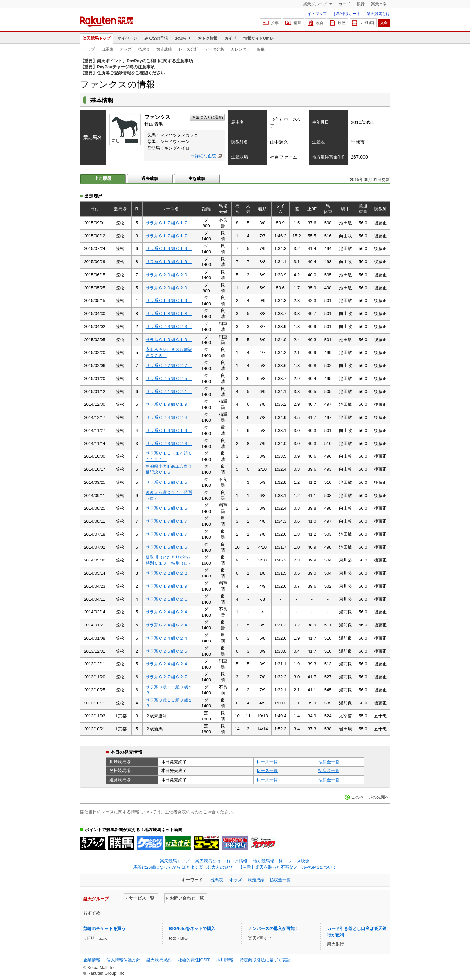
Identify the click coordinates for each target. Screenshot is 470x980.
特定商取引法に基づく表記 (265, 960)
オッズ (126, 49)
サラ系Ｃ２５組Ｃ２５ (169, 379)
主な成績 (197, 178)
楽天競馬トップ (97, 38)
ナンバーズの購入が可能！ (274, 929)
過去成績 (150, 178)
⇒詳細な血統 (203, 156)
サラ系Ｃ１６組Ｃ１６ (169, 508)
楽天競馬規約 (159, 960)
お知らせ (183, 38)
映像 (261, 49)
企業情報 (92, 960)
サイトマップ (315, 14)
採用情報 (225, 960)
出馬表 (107, 49)
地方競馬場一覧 (268, 861)
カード (344, 4)
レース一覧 (267, 762)
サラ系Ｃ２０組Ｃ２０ (169, 275)
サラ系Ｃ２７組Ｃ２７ (169, 365)
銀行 (361, 4)
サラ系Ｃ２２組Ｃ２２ (169, 573)
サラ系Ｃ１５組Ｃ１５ (169, 482)
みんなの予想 (156, 38)
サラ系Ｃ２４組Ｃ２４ (169, 417)
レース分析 (188, 49)
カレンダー (241, 49)
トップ (89, 49)
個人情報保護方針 (123, 960)
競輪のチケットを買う (104, 929)
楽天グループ (315, 4)
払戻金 (144, 49)
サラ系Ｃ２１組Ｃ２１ (169, 392)
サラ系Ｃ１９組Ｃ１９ (169, 249)
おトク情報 (208, 38)
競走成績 (164, 49)
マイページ (127, 38)
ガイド (230, 38)
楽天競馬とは (378, 14)
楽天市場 (379, 4)
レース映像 (299, 861)
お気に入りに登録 (207, 117)
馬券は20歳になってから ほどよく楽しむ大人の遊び (183, 867)
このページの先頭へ (370, 797)
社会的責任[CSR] (194, 960)
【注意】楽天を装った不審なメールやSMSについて (287, 867)
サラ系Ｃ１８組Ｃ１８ (169, 314)
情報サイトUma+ (259, 38)
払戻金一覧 (329, 762)
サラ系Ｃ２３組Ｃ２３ (169, 327)
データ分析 (214, 49)
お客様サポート (347, 14)
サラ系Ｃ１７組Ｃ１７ (169, 223)
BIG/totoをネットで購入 (192, 929)
